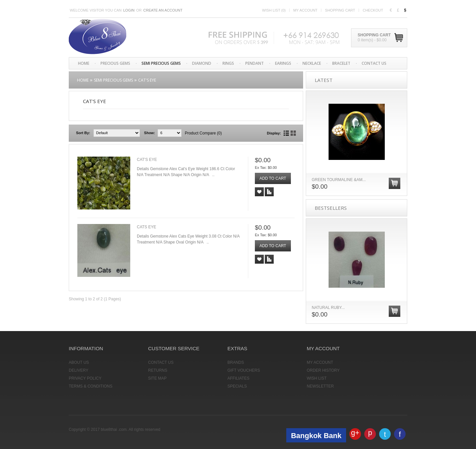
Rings (228, 63)
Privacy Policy (85, 378)
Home (84, 63)
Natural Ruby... (328, 308)
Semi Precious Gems (161, 63)
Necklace (312, 63)
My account (305, 10)
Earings (283, 63)
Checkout (373, 10)
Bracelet (341, 63)
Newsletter (320, 386)
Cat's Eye (147, 80)
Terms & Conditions (91, 386)
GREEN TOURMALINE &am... (339, 180)
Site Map (157, 378)
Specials (237, 386)
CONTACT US (374, 63)
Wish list (274, 10)
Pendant (255, 63)
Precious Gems (115, 63)
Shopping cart (340, 10)
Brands (236, 362)
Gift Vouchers (244, 370)
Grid (293, 133)
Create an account (163, 10)
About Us (79, 362)
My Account (320, 362)
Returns (158, 370)
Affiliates (238, 378)
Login (129, 10)
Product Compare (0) (203, 133)
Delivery (79, 370)
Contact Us (161, 362)
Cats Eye (146, 227)
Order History (323, 370)
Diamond (202, 63)
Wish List (317, 378)
